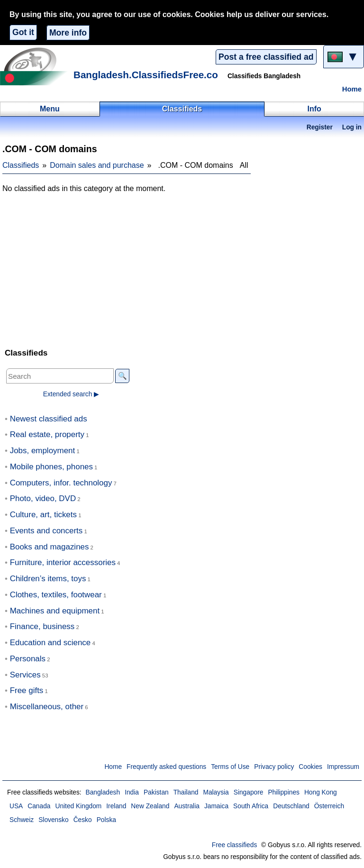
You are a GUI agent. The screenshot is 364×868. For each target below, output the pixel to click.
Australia (187, 806)
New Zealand (150, 806)
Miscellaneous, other (47, 707)
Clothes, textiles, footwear (56, 595)
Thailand (186, 792)
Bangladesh (103, 792)
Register (320, 127)
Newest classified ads (49, 419)
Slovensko (53, 820)
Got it (23, 32)
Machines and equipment (55, 611)
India (132, 792)
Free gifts (27, 690)
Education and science (50, 643)
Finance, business (42, 626)
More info (68, 33)
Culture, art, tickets (43, 515)
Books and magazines (50, 547)
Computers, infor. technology (61, 483)
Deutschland (291, 806)
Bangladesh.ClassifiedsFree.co (146, 75)
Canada (39, 806)
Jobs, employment (43, 451)
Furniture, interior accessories (63, 562)
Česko (83, 820)
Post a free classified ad (266, 57)
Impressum (343, 767)
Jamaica (216, 806)
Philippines (284, 792)
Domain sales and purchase (97, 165)
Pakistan (156, 792)
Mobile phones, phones (51, 467)
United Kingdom (78, 806)
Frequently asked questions (166, 767)
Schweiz (22, 820)
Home (352, 89)
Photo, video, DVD (43, 498)
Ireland (116, 806)
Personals (28, 659)
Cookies (310, 767)
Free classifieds (235, 845)
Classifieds (21, 165)
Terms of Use (230, 767)
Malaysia (216, 792)
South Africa (251, 806)
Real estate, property (47, 434)
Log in (352, 127)
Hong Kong (321, 792)
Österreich (329, 806)
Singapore (249, 792)
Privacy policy (274, 767)
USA (16, 806)
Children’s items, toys (48, 579)
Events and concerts (46, 531)
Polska (106, 820)
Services (25, 675)
